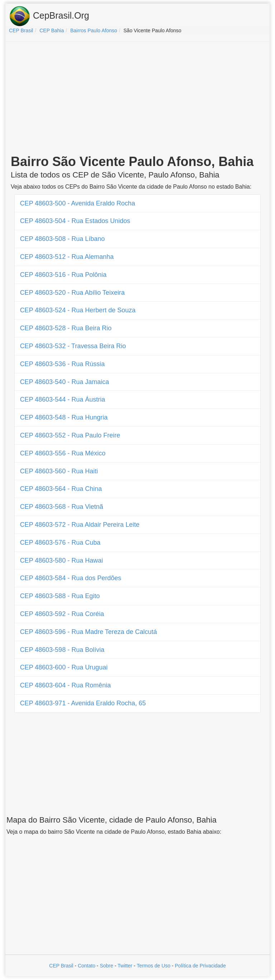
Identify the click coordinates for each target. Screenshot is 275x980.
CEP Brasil (61, 966)
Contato (86, 966)
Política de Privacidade (200, 966)
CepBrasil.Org (49, 16)
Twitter (125, 966)
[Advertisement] (137, 99)
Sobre (107, 966)
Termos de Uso (154, 966)
